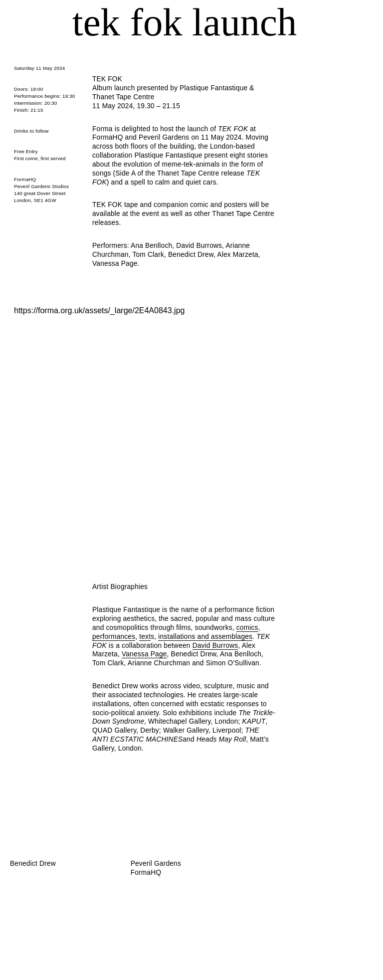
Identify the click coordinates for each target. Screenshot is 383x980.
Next (308, 414)
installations (177, 637)
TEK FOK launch (185, 22)
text (145, 637)
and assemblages (224, 637)
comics (247, 628)
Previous (61, 414)
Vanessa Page (144, 654)
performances (114, 637)
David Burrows (215, 646)
